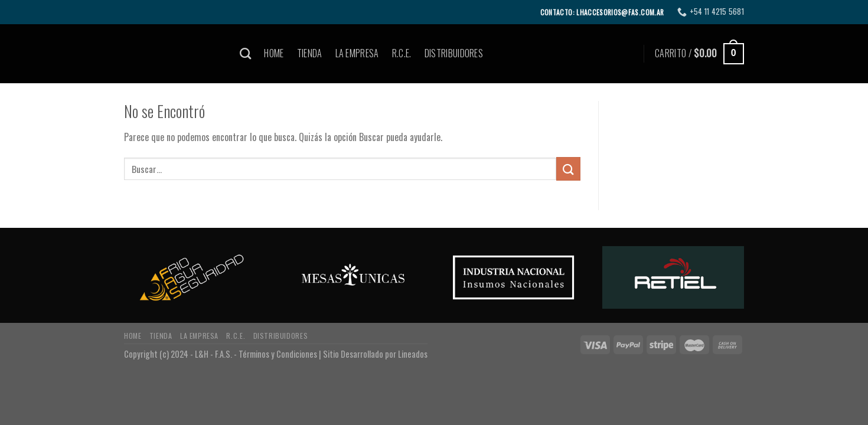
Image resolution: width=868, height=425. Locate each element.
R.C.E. (402, 53)
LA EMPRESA (357, 53)
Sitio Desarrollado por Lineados (375, 354)
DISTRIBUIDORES (454, 53)
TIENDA (310, 53)
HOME (274, 53)
